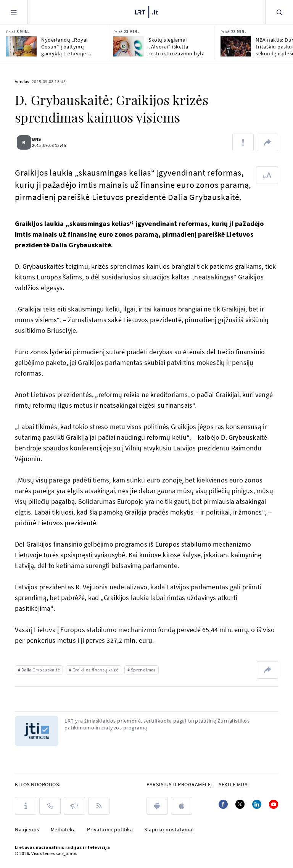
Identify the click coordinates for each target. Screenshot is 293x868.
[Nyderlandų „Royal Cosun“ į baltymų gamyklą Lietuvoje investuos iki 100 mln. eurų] (21, 46)
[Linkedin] (257, 804)
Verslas (22, 81)
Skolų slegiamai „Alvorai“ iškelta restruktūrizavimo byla (176, 47)
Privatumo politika (110, 829)
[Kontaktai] (50, 806)
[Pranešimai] (74, 806)
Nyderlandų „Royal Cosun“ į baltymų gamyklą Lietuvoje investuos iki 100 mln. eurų (68, 47)
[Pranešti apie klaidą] (243, 142)
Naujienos (27, 829)
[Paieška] (279, 12)
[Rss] (99, 806)
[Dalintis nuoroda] (267, 142)
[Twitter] (240, 804)
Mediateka (63, 829)
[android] (157, 806)
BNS (41, 139)
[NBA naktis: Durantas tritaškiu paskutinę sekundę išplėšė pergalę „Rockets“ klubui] (236, 46)
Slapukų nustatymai (169, 829)
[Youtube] (274, 804)
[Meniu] (14, 12)
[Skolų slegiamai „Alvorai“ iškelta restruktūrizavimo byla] (129, 46)
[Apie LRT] (26, 806)
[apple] (182, 806)
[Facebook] (223, 804)
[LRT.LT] (146, 12)
